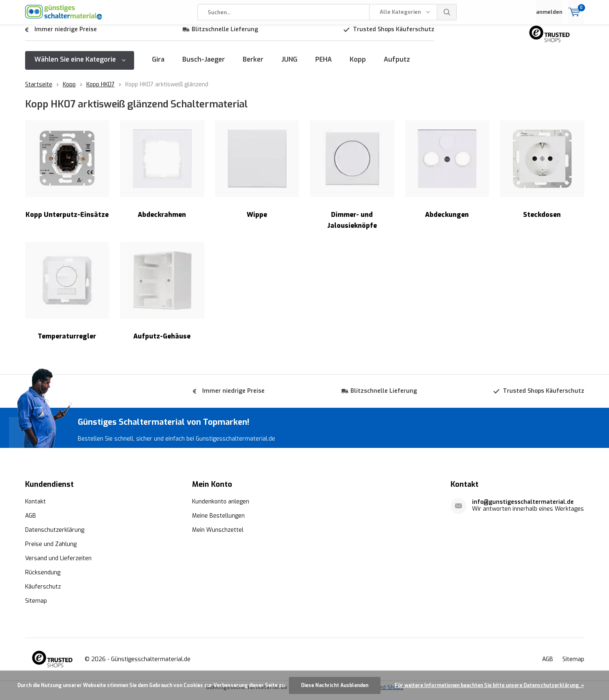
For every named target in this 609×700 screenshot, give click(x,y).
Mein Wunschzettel (218, 536)
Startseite (39, 91)
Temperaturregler (67, 297)
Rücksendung (43, 578)
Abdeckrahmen (162, 176)
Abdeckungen (447, 176)
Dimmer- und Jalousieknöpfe (352, 181)
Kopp (358, 65)
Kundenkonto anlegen (221, 507)
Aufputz (397, 65)
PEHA (324, 65)
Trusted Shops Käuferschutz (394, 35)
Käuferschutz (43, 592)
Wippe (257, 176)
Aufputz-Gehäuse (162, 297)
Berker (253, 65)
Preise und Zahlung (51, 550)
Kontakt (35, 507)
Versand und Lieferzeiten (58, 564)
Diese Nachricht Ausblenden (335, 685)
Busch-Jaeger (204, 65)
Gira (158, 65)
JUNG (289, 65)
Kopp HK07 (100, 91)
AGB (31, 521)
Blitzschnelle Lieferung (225, 35)
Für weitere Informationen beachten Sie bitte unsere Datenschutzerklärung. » (489, 685)
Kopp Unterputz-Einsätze (67, 176)
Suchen (447, 12)
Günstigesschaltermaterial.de (151, 665)
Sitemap (36, 607)
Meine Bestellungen (218, 521)
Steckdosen (542, 176)
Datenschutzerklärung (55, 536)
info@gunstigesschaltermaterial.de (523, 508)
